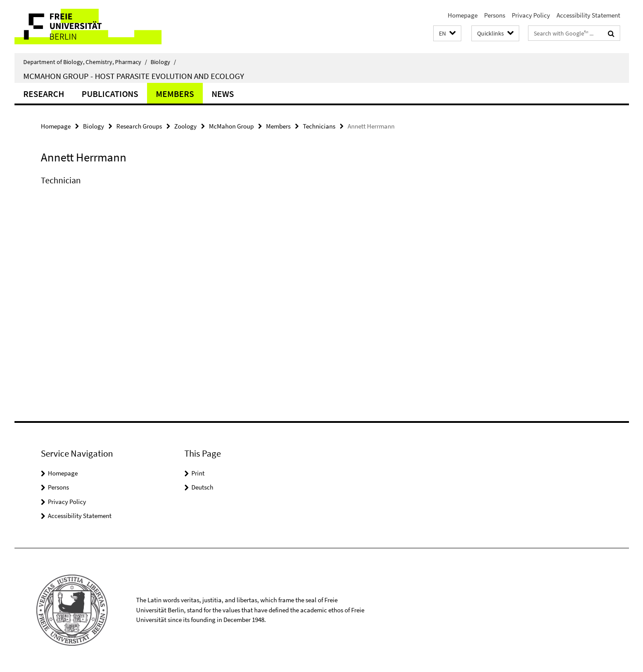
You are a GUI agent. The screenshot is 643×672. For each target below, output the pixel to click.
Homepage (463, 15)
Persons (495, 15)
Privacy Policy (531, 15)
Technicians (319, 126)
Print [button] (198, 473)
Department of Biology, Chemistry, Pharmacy (85, 62)
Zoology (185, 126)
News (223, 94)
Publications (110, 94)
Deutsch (202, 487)
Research (44, 94)
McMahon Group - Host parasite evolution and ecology (134, 76)
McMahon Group (231, 126)
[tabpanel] (202, 189)
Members (175, 94)
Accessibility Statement (588, 15)
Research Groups (139, 126)
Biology (163, 62)
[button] (447, 34)
